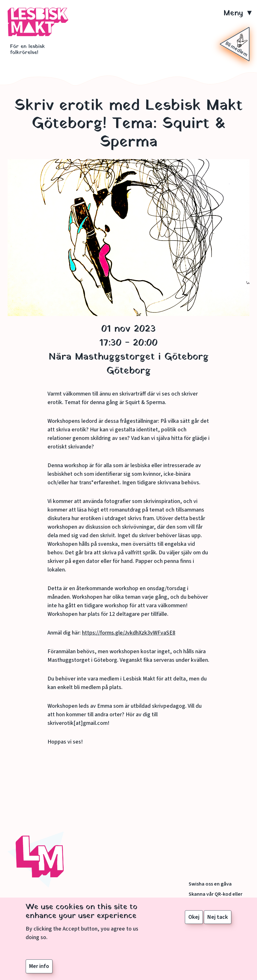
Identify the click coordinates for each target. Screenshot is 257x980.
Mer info (39, 967)
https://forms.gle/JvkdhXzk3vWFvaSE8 (129, 633)
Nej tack (218, 917)
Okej (194, 917)
